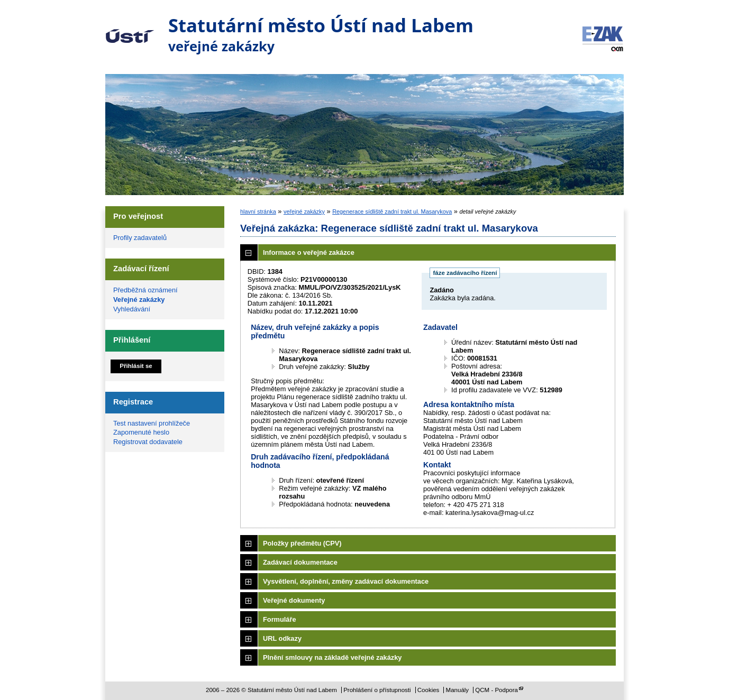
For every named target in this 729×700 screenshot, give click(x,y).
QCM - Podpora (496, 690)
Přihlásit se (136, 366)
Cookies (429, 690)
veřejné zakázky (304, 211)
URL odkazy (282, 638)
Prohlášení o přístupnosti (377, 690)
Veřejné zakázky (139, 300)
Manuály (458, 690)
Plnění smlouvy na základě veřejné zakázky (332, 657)
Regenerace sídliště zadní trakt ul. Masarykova (392, 211)
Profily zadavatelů (140, 238)
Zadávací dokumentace (300, 562)
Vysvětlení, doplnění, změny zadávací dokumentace (346, 581)
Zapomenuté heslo (141, 432)
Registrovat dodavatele (148, 442)
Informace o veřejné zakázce (309, 252)
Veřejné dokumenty (294, 600)
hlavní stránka (258, 211)
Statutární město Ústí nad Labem (130, 29)
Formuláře (280, 619)
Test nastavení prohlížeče (152, 423)
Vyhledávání (132, 309)
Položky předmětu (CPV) (302, 543)
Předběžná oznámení (145, 290)
